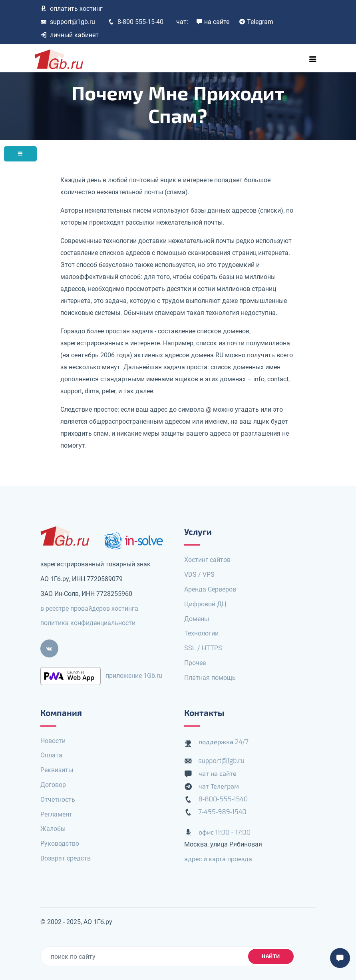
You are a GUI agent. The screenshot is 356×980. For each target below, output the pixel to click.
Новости (53, 741)
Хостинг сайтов (207, 560)
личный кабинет (70, 35)
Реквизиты (57, 770)
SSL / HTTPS (203, 648)
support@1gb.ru (68, 22)
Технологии (201, 633)
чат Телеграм (219, 786)
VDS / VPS (199, 575)
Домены (197, 619)
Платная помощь (210, 678)
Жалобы (53, 829)
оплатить (72, 9)
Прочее (195, 663)
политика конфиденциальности (88, 623)
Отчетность (58, 800)
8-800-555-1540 (223, 799)
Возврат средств (66, 858)
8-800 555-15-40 (136, 22)
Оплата (51, 755)
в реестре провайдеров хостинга (89, 609)
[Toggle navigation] (313, 59)
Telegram (256, 22)
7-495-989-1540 (223, 812)
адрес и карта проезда (218, 859)
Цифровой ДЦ (205, 604)
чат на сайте (218, 774)
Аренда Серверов (210, 589)
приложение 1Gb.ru (134, 676)
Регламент (56, 814)
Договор (53, 785)
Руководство (60, 844)
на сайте (213, 22)
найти (271, 956)
